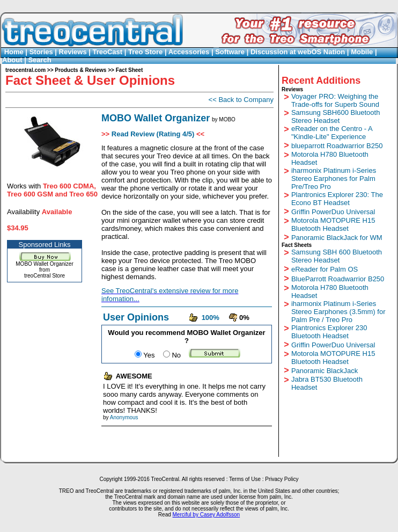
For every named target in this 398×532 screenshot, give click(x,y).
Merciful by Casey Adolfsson (207, 515)
